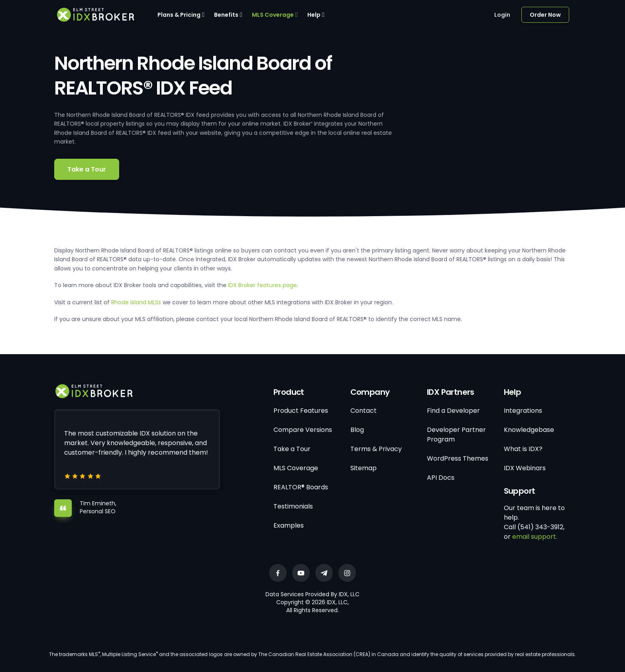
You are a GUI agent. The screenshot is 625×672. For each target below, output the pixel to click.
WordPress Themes (458, 458)
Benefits (226, 15)
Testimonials (293, 506)
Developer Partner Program (456, 435)
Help (314, 15)
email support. (535, 537)
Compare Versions (303, 430)
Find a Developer (453, 411)
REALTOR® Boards (301, 487)
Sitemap (364, 468)
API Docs (441, 478)
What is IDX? (523, 449)
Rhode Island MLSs (136, 302)
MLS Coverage (273, 15)
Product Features (301, 411)
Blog (357, 430)
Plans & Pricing (179, 15)
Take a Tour (87, 169)
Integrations (523, 411)
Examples (289, 525)
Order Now (545, 15)
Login (502, 15)
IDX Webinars (525, 468)
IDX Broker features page (262, 285)
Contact (364, 411)
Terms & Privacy (376, 449)
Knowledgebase (529, 430)
